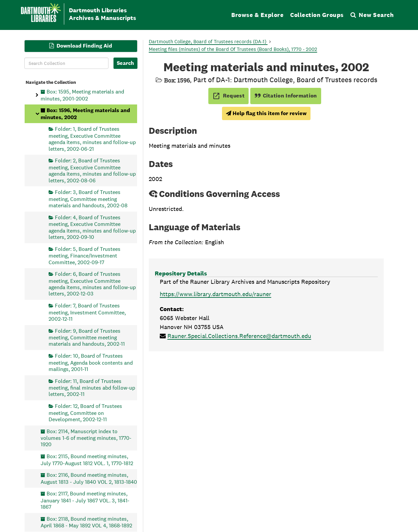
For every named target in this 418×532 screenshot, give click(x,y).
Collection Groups (317, 15)
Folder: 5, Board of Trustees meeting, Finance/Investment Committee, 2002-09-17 (85, 255)
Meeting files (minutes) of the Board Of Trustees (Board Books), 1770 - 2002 (233, 49)
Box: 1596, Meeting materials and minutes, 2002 (85, 114)
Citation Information (286, 96)
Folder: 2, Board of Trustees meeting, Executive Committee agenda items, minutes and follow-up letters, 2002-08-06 (92, 170)
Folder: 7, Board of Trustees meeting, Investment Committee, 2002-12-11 (87, 312)
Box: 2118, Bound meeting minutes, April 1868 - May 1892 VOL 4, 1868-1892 (86, 522)
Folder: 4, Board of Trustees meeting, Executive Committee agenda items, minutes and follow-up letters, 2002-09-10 (92, 227)
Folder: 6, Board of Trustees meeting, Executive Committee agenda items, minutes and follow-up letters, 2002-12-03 (92, 284)
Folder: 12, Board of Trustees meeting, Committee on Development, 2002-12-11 (85, 413)
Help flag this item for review (266, 113)
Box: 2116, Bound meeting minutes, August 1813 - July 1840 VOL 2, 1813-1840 (89, 478)
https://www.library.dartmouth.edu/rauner (215, 294)
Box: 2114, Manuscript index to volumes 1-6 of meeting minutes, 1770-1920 (86, 438)
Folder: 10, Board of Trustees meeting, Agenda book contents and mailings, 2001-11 (91, 362)
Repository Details (181, 273)
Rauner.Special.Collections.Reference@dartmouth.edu (239, 336)
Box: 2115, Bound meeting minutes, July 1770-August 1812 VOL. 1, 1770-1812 (87, 460)
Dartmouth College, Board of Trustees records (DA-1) (208, 41)
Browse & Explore (257, 15)
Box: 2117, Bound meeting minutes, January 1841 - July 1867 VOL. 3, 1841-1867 (85, 500)
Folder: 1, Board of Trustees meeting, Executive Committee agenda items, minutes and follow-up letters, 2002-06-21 (92, 139)
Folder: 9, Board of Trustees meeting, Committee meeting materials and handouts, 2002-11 (87, 337)
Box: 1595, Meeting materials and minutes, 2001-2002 (82, 95)
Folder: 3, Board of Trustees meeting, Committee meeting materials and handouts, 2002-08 (88, 199)
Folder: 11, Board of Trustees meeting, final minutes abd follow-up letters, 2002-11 (92, 387)
